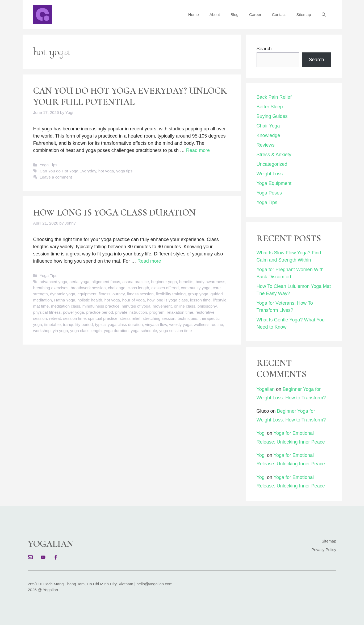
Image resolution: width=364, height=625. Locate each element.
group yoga (198, 294)
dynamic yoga (62, 294)
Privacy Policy (324, 550)
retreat (55, 318)
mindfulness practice (101, 306)
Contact (279, 15)
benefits (186, 282)
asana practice (136, 282)
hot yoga (106, 171)
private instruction (131, 312)
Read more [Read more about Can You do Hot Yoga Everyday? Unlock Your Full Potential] (198, 150)
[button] (324, 15)
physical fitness (47, 312)
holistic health (90, 300)
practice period (99, 312)
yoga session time (175, 331)
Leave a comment (56, 177)
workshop (42, 331)
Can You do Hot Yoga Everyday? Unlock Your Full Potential (130, 96)
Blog (235, 15)
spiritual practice (103, 318)
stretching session (159, 318)
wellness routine (208, 324)
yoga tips (124, 171)
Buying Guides (272, 116)
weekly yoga (180, 324)
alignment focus (106, 282)
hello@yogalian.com (154, 584)
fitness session (140, 294)
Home (194, 15)
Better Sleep (270, 107)
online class (185, 306)
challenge (117, 288)
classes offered (165, 288)
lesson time (200, 300)
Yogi (261, 433)
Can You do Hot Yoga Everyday (68, 171)
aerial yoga (79, 282)
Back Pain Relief (274, 97)
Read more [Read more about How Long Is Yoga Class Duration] (149, 261)
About (215, 15)
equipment (87, 294)
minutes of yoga (136, 306)
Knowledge (268, 135)
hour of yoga (134, 300)
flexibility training (171, 294)
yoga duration (116, 331)
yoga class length (86, 331)
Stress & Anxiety (274, 155)
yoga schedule (144, 331)
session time (75, 318)
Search (264, 49)
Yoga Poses (269, 193)
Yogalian (266, 389)
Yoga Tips (49, 165)
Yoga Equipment (274, 183)
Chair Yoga (268, 126)
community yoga (196, 288)
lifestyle (220, 300)
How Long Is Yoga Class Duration (114, 213)
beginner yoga (164, 282)
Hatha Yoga (65, 300)
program (157, 312)
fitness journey (112, 294)
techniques (187, 318)
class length (138, 288)
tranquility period (78, 324)
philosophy (207, 306)
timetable (52, 324)
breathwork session (88, 288)
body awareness (210, 282)
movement (162, 306)
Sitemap (304, 15)
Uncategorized (272, 164)
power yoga (74, 312)
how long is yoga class (167, 300)
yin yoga (60, 331)
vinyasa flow (156, 324)
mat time (41, 306)
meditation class (66, 306)
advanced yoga (53, 282)
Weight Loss (270, 174)
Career (255, 15)
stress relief (130, 318)
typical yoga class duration (119, 324)
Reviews (266, 145)
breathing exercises (51, 288)
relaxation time (180, 312)
